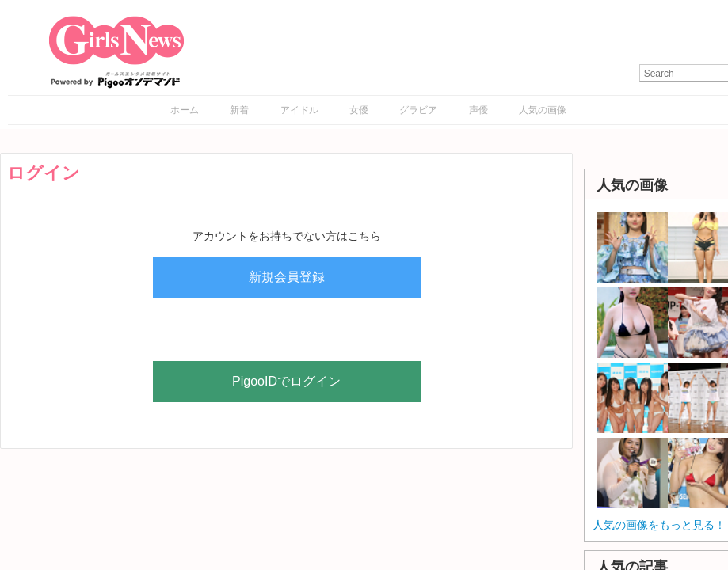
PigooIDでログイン (286, 381)
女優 (359, 110)
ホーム (185, 110)
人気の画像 (543, 110)
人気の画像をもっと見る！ (659, 525)
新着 (239, 110)
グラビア (418, 110)
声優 (478, 110)
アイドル (299, 110)
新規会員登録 (287, 277)
